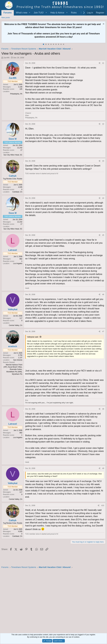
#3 (103, 161)
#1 (103, 63)
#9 (103, 468)
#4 (103, 198)
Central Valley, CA (16, 325)
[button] (30, 13)
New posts (6, 18)
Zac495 (6, 58)
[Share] (100, 63)
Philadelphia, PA (16, 94)
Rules (74, 13)
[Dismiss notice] (103, 24)
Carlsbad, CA (17, 192)
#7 (103, 331)
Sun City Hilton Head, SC (13, 155)
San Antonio (18, 360)
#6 (103, 294)
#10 (103, 505)
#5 (103, 235)
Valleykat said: (33, 337)
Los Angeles (18, 263)
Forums (8, 13)
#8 (103, 409)
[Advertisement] (53, 600)
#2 (103, 124)
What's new (22, 13)
